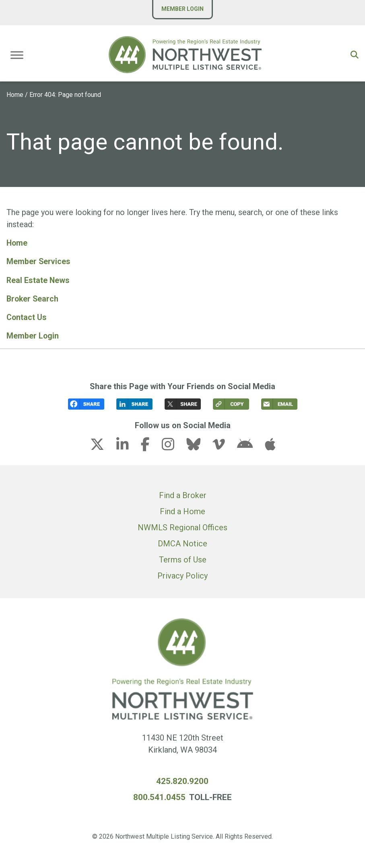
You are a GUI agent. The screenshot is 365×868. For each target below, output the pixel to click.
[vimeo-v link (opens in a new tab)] (224, 446)
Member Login (182, 9)
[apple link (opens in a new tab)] (270, 446)
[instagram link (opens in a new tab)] (173, 446)
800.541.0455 (159, 796)
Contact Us (27, 317)
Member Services (39, 261)
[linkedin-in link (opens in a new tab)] (128, 446)
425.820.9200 (182, 780)
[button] (355, 55)
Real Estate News (38, 280)
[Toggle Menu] (17, 55)
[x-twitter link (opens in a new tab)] (102, 446)
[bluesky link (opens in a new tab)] (198, 446)
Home (15, 95)
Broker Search (33, 298)
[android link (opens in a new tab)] (250, 446)
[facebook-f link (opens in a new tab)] (150, 446)
